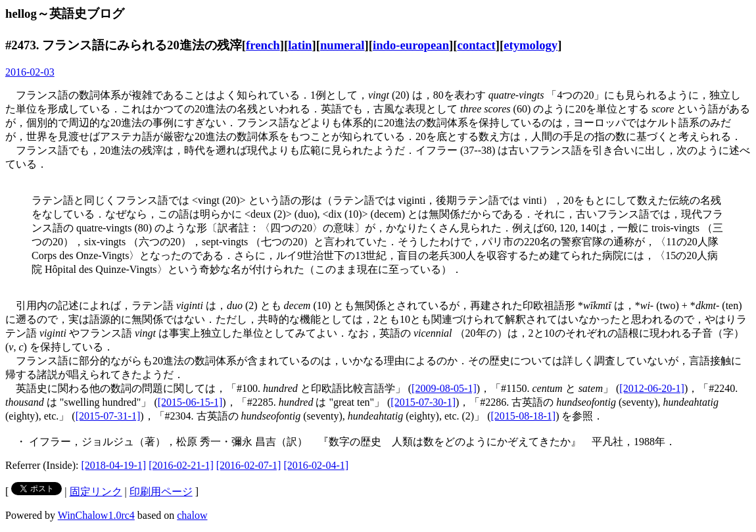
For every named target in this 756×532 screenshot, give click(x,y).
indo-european (411, 45)
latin (300, 45)
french (263, 45)
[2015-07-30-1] (423, 402)
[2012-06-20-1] (652, 388)
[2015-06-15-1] (190, 402)
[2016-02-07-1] (249, 465)
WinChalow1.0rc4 (96, 515)
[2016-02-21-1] (181, 465)
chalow (192, 515)
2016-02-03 (30, 72)
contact (477, 45)
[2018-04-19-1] (114, 465)
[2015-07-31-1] (108, 416)
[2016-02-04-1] (316, 465)
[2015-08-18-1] (524, 416)
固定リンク (96, 492)
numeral (343, 45)
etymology (531, 45)
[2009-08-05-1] (444, 388)
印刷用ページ (161, 492)
